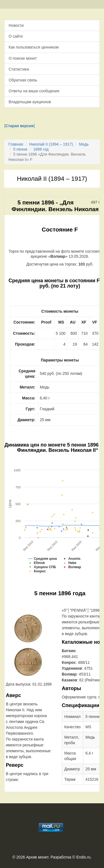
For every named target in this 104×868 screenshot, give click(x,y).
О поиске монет (23, 58)
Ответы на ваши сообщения (34, 91)
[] (19, 126)
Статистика (19, 69)
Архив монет (37, 857)
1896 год (41, 149)
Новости (16, 25)
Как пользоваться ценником (34, 47)
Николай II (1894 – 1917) (51, 144)
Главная (16, 144)
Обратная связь (23, 80)
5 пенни (20, 149)
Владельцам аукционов (30, 102)
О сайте (16, 36)
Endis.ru (83, 857)
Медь (84, 144)
